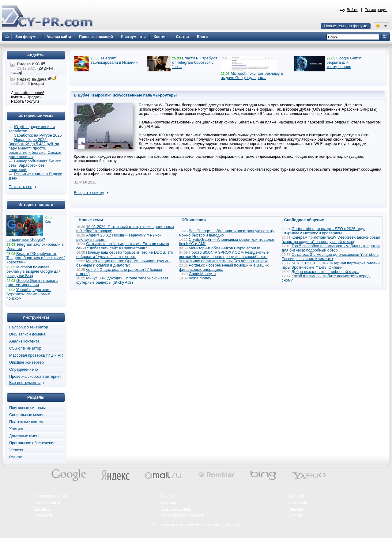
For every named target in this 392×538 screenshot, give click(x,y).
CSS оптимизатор (25, 348)
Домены (296, 509)
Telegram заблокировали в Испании (114, 60)
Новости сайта (47, 502)
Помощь (169, 502)
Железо (16, 450)
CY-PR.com (210, 525)
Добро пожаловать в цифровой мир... (325, 272)
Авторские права (176, 509)
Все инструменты (25, 383)
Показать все (20, 187)
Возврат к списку (89, 193)
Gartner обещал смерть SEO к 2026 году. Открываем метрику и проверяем (323, 231)
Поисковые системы (27, 408)
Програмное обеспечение (32, 443)
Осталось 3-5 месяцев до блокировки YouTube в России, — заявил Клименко (330, 257)
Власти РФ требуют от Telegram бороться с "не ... (195, 63)
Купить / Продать (26, 97)
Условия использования (183, 515)
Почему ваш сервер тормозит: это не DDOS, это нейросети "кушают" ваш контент (125, 255)
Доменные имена (25, 436)
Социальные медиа (27, 415)
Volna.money (200, 278)
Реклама (169, 496)
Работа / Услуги (25, 101)
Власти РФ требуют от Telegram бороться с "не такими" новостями (36, 258)
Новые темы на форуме (346, 26)
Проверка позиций (50, 496)
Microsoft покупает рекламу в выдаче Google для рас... (252, 76)
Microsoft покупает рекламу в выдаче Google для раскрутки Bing (34, 271)
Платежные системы (28, 422)
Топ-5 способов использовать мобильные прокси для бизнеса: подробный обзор (331, 248)
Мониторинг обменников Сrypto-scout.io (224, 248)
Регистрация (376, 10)
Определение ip (24, 369)
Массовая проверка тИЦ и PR (36, 355)
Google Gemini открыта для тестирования (344, 63)
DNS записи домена (27, 334)
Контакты (42, 509)
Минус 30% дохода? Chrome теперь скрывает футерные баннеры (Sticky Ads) (122, 280)
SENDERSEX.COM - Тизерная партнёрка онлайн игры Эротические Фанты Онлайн (331, 265)
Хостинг (16, 429)
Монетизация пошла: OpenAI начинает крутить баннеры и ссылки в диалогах (123, 263)
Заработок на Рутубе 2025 (38, 135)
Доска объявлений (28, 93)
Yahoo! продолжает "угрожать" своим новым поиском (29, 294)
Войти (352, 10)
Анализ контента (24, 341)
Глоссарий (298, 502)
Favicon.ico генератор (29, 327)
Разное (16, 457)
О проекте (43, 515)
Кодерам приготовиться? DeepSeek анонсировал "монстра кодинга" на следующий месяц (331, 240)
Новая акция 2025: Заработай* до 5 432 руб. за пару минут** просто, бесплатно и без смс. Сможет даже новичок (35, 148)
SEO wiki (296, 496)
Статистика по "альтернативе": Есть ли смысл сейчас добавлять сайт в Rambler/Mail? (123, 246)
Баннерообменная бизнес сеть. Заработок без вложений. (35, 165)
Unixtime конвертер (26, 362)
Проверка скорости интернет (35, 377)
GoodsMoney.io (202, 274)
